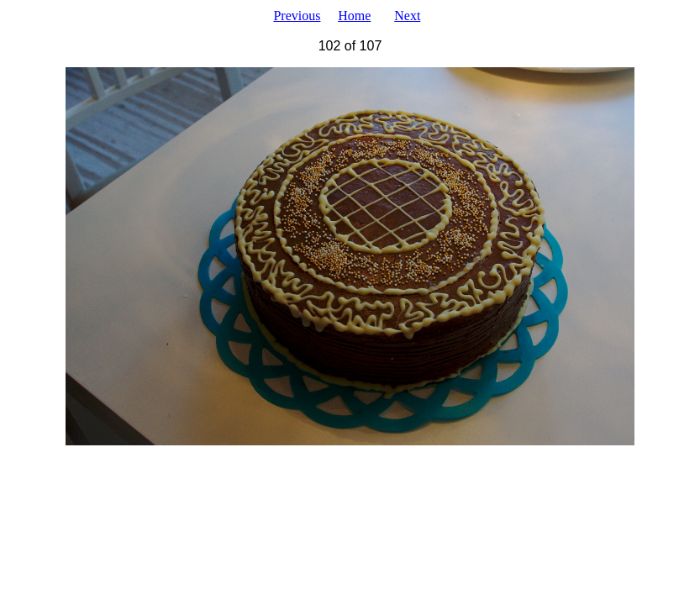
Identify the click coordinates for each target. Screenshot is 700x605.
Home (354, 16)
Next (407, 16)
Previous (297, 16)
